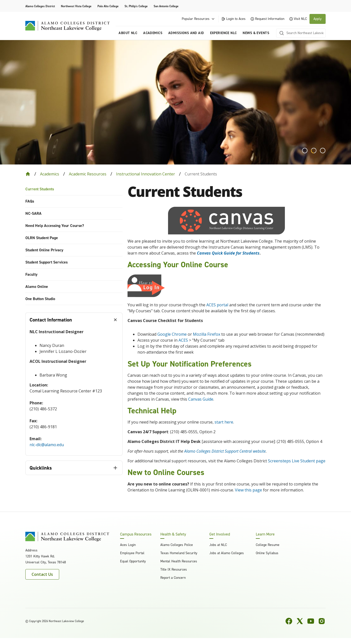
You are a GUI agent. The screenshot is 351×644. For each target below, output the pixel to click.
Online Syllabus (267, 553)
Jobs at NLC (218, 545)
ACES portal (217, 305)
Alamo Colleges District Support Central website (225, 451)
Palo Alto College (108, 6)
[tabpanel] (74, 391)
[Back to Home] (28, 174)
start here (224, 422)
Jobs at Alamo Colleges (227, 553)
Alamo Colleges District (40, 6)
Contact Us (42, 574)
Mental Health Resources (179, 561)
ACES (183, 340)
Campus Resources (136, 534)
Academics (50, 174)
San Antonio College (166, 6)
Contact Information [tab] (51, 320)
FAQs (30, 201)
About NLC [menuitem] (128, 33)
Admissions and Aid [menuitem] (186, 33)
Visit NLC (298, 19)
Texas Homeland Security (179, 553)
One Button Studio (40, 299)
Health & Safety (173, 534)
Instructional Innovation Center (146, 174)
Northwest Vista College (76, 6)
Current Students (40, 189)
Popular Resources (199, 19)
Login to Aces (233, 19)
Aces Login (128, 545)
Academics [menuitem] (153, 33)
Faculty (31, 274)
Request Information (267, 19)
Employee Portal (132, 553)
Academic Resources (88, 174)
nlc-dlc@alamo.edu (47, 445)
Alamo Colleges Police (177, 545)
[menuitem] (74, 189)
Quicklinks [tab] (41, 468)
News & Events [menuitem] (256, 33)
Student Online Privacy (44, 250)
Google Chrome (172, 334)
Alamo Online (37, 287)
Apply (318, 19)
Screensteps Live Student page (297, 461)
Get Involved (220, 534)
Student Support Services (46, 262)
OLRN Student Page (42, 238)
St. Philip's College (136, 6)
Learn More (265, 534)
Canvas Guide (201, 399)
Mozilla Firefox (207, 334)
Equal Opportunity (133, 561)
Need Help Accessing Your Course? (55, 226)
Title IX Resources (174, 569)
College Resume (268, 545)
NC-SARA (33, 213)
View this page (248, 490)
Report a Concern (173, 578)
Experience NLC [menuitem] (223, 33)
